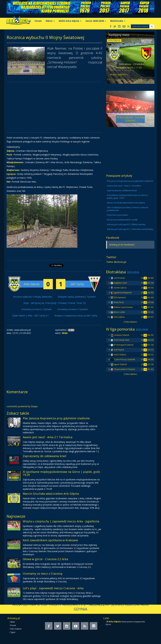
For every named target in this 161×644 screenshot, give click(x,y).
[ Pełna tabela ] (130, 322)
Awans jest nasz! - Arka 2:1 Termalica (48, 437)
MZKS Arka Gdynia (70, 21)
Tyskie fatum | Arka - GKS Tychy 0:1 (30, 316)
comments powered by (22, 406)
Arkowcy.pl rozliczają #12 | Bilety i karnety (126, 224)
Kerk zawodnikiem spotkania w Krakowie (50, 540)
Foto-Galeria (16, 629)
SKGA (13, 622)
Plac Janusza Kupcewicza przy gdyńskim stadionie (56, 418)
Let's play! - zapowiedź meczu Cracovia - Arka (53, 588)
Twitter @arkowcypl (116, 262)
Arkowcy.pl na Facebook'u (122, 245)
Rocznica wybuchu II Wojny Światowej (33, 297)
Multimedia (118, 21)
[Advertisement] (54, 107)
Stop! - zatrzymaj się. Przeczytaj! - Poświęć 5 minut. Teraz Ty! (55, 303)
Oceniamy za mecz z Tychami (37, 309)
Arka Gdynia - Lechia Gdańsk (130, 119)
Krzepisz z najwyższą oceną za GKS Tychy (76, 316)
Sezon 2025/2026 (96, 21)
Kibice (50, 21)
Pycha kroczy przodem (117, 215)
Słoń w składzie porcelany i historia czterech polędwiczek (128, 209)
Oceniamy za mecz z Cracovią (43, 574)
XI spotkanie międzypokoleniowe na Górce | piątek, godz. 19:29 (62, 473)
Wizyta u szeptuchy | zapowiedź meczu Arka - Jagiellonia (61, 521)
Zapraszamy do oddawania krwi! (44, 456)
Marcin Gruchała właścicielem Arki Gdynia (51, 494)
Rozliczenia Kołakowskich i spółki (122, 220)
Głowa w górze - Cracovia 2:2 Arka (45, 559)
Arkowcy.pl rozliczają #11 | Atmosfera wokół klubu (130, 229)
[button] (152, 26)
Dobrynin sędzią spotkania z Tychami (77, 297)
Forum (38, 21)
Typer (13, 632)
